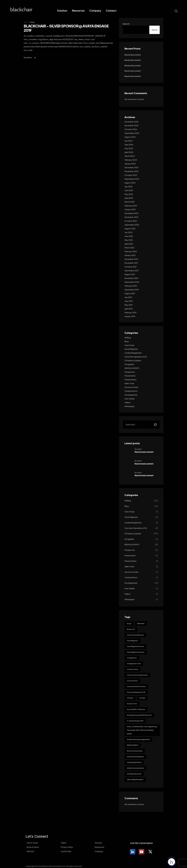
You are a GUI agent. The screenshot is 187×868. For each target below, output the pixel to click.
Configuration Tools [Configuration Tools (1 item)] (134, 664)
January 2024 (130, 164)
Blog (127, 341)
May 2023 (129, 194)
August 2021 (130, 274)
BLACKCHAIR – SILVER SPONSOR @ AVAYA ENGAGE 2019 (66, 28)
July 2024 (129, 141)
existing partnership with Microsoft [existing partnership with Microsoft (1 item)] (139, 715)
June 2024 (129, 145)
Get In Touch (32, 843)
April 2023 (129, 198)
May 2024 (129, 148)
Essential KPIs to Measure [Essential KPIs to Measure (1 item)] (136, 709)
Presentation (130, 376)
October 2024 (131, 129)
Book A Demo (33, 847)
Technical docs (131, 391)
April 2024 (129, 152)
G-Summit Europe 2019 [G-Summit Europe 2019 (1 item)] (135, 721)
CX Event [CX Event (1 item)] (130, 698)
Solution (62, 11)
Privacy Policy (67, 847)
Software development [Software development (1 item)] (135, 757)
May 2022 (129, 240)
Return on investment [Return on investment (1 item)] (135, 751)
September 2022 (132, 225)
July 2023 (128, 186)
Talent (64, 843)
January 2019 (130, 316)
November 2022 (131, 217)
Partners (30, 851)
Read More (30, 58)
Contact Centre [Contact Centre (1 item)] (132, 669)
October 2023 (131, 175)
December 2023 (131, 167)
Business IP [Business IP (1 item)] (131, 629)
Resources (78, 11)
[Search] (155, 425)
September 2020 (132, 282)
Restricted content (133, 55)
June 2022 (129, 236)
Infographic (129, 364)
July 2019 (128, 297)
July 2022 (128, 232)
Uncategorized (131, 395)
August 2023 (130, 183)
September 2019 (132, 290)
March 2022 (129, 248)
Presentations (130, 379)
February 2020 (131, 286)
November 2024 (131, 125)
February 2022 (131, 251)
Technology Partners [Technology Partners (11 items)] (134, 762)
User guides (130, 399)
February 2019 (130, 312)
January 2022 (130, 255)
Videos (127, 402)
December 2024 (131, 122)
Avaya (32, 22)
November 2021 (131, 263)
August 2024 (130, 137)
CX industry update (133, 360)
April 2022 (129, 244)
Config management (133, 353)
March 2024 (130, 156)
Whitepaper (130, 406)
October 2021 (130, 267)
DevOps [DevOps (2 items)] (142, 698)
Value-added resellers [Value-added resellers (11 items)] (135, 780)
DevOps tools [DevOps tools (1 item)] (132, 704)
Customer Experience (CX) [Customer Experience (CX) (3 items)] (136, 692)
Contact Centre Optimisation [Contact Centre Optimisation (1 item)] (137, 675)
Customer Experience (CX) (136, 357)
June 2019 (129, 301)
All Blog (128, 338)
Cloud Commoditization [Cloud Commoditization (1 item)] (135, 635)
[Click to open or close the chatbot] (171, 862)
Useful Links (66, 851)
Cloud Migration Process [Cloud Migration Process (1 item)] (135, 646)
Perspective (130, 372)
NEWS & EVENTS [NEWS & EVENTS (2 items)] (133, 745)
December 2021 (131, 259)
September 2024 (132, 133)
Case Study (129, 345)
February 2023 (131, 206)
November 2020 (131, 278)
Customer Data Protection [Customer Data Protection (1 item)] (136, 687)
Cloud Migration (131, 349)
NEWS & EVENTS (132, 368)
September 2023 (132, 179)
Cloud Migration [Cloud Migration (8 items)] (132, 641)
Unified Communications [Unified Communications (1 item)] (136, 768)
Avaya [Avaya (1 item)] (129, 624)
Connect (111, 11)
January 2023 (130, 209)
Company (95, 11)
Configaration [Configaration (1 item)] (132, 658)
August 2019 (130, 293)
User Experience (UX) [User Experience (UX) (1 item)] (134, 774)
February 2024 (131, 160)
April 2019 (129, 309)
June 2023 (129, 190)
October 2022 (131, 221)
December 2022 (131, 213)
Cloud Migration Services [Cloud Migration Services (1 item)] (136, 652)
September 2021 (132, 270)
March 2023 (129, 202)
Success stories (131, 387)
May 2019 (129, 305)
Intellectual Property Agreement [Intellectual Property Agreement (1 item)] (138, 739)
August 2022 (130, 228)
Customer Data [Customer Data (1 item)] (132, 681)
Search (126, 24)
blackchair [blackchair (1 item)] (141, 624)
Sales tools (129, 383)
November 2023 (131, 171)
